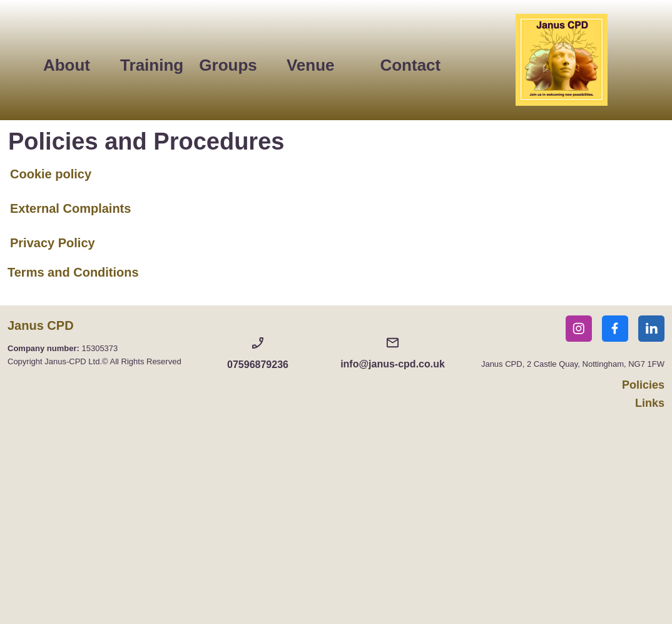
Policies (643, 385)
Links (650, 403)
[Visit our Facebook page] (615, 329)
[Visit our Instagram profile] (579, 329)
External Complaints (70, 208)
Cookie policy (51, 174)
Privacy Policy (53, 243)
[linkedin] (651, 329)
